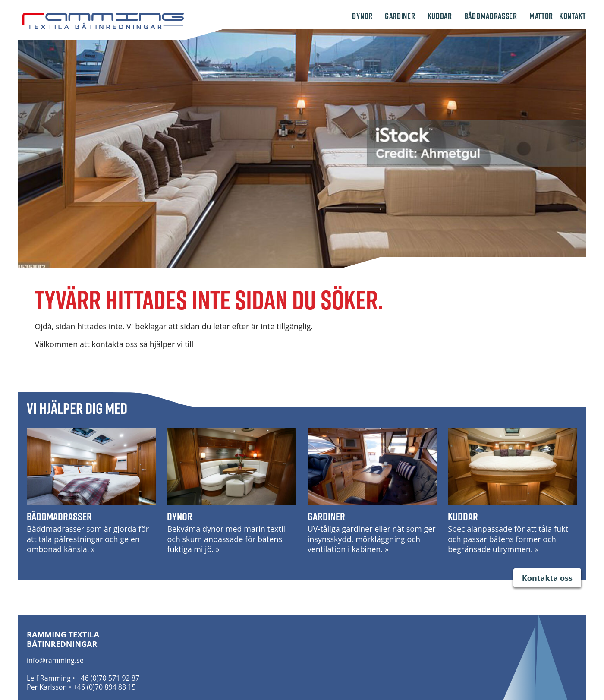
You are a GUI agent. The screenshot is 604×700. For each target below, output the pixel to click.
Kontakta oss (547, 578)
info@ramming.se (55, 660)
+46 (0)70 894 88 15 (105, 687)
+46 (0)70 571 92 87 (108, 678)
